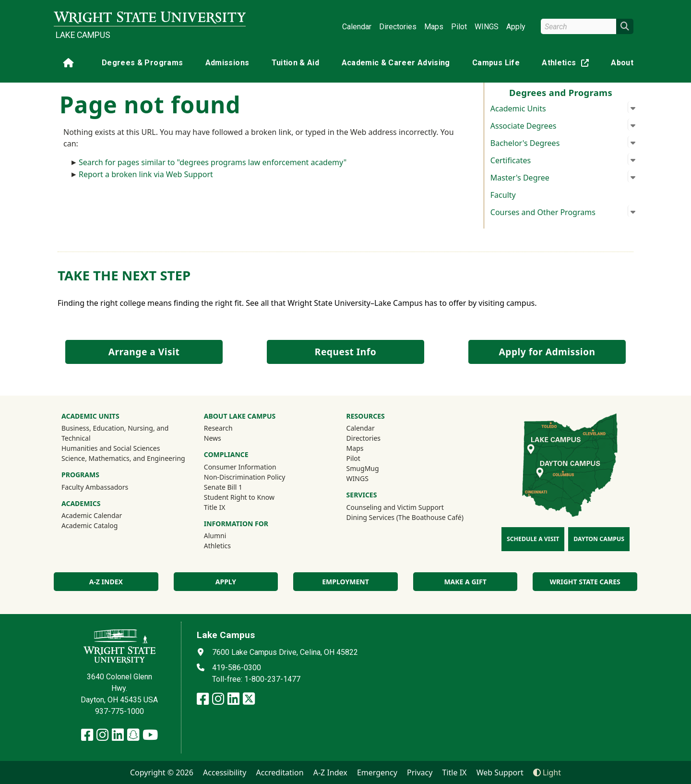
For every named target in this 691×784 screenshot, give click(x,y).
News (213, 438)
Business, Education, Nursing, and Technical (115, 433)
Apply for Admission (547, 352)
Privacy (420, 772)
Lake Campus (83, 35)
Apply (516, 27)
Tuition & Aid (296, 63)
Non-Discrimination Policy (245, 477)
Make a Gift (465, 582)
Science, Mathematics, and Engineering (123, 458)
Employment (345, 582)
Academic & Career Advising (396, 63)
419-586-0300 (237, 668)
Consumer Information (240, 467)
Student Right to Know (239, 497)
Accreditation (280, 772)
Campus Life (496, 63)
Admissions (227, 63)
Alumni (215, 536)
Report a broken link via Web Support (146, 174)
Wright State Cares (585, 582)
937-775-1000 (119, 711)
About (622, 63)
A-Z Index (330, 772)
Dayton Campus (599, 539)
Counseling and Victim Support (395, 507)
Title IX (215, 507)
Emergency (377, 772)
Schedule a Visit (533, 539)
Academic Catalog (89, 525)
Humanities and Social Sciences (111, 448)
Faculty (503, 195)
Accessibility (225, 772)
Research (218, 428)
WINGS (487, 27)
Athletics (567, 65)
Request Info (345, 352)
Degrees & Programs (142, 63)
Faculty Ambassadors (95, 487)
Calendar (357, 27)
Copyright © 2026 (162, 772)
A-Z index (106, 582)
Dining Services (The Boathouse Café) (405, 517)
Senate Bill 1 (223, 487)
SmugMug (375, 468)
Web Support (500, 772)
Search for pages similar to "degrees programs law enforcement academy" (213, 162)
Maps (434, 27)
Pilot (459, 27)
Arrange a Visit (144, 352)
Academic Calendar (92, 515)
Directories (398, 27)
